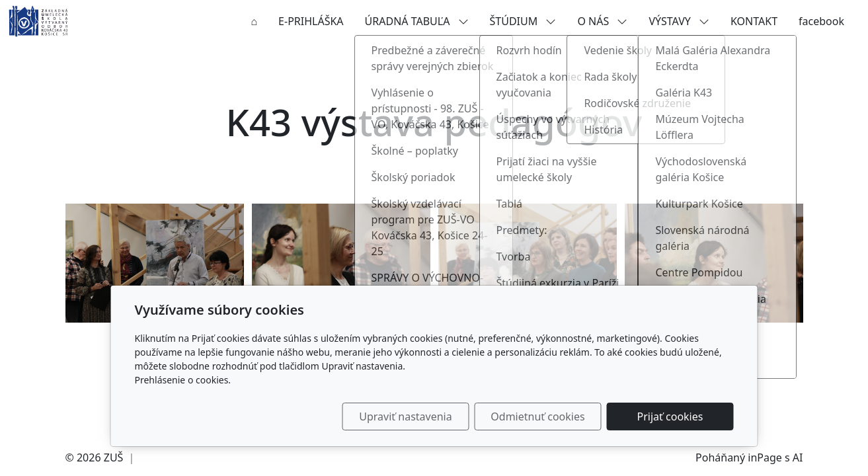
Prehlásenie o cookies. (183, 380)
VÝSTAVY (679, 21)
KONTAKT (754, 21)
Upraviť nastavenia (405, 416)
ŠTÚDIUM (523, 21)
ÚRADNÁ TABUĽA (417, 21)
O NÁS (602, 21)
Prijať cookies (670, 416)
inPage (765, 457)
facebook (821, 21)
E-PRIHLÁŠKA (311, 21)
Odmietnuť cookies (537, 416)
